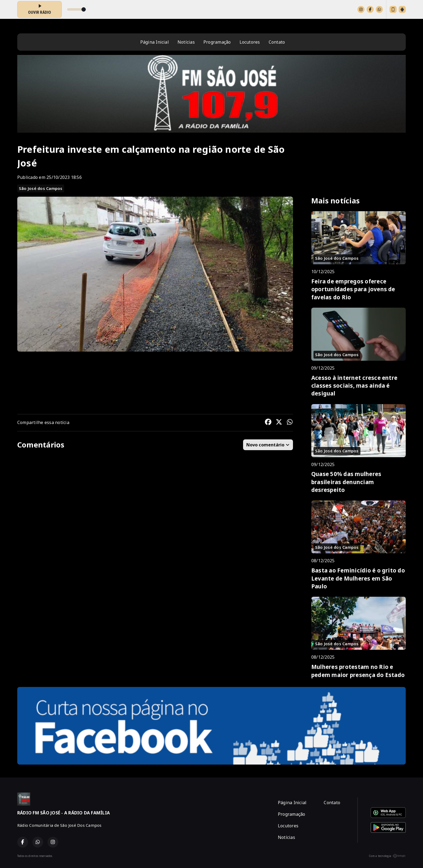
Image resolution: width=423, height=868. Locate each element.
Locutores (250, 42)
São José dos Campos (41, 188)
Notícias (186, 42)
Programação (217, 42)
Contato (277, 42)
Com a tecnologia (387, 856)
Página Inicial (155, 42)
